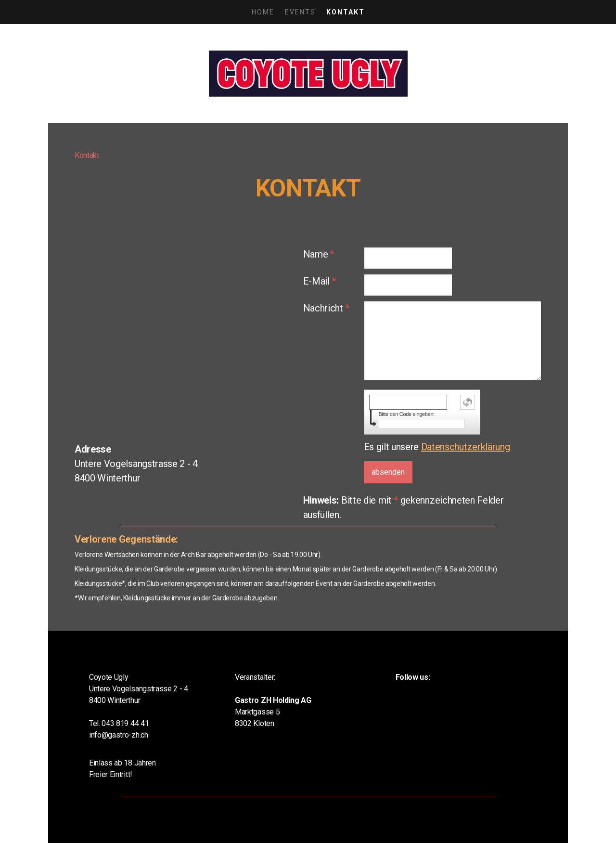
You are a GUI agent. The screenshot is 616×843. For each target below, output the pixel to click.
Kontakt (346, 12)
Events (300, 12)
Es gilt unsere (437, 447)
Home (263, 12)
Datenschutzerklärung (466, 447)
